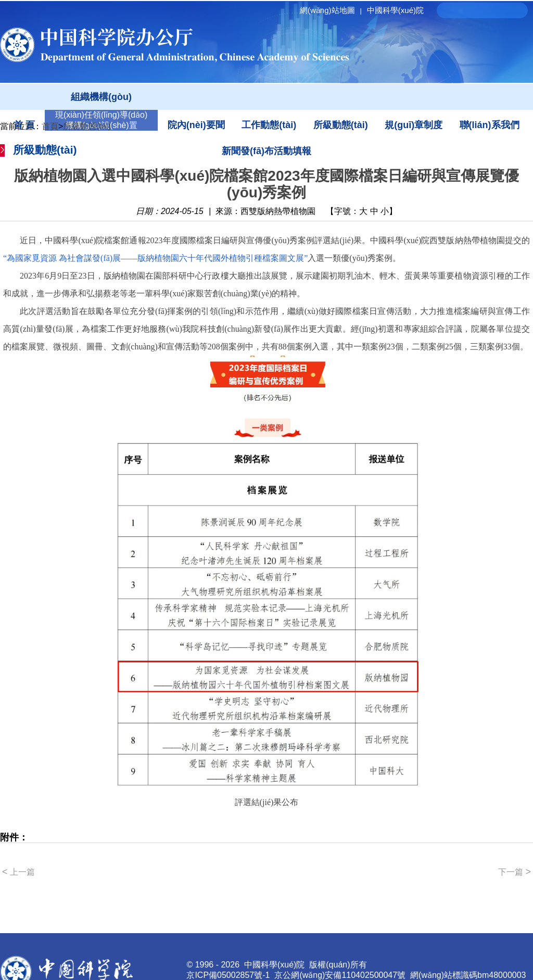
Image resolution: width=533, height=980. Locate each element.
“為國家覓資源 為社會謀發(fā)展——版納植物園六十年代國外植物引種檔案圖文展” (155, 258)
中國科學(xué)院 (395, 10)
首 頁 (24, 125)
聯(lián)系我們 (490, 125)
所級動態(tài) (341, 125)
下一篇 (515, 872)
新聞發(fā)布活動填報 (266, 151)
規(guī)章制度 (414, 125)
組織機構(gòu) (101, 97)
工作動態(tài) (269, 125)
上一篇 (18, 872)
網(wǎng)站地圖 (332, 10)
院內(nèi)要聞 (196, 125)
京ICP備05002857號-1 (228, 975)
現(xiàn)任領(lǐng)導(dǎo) (101, 115)
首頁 (50, 126)
